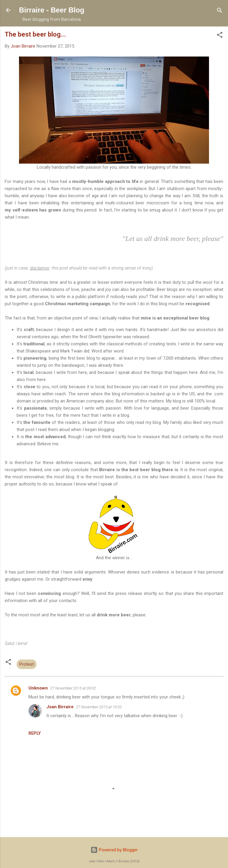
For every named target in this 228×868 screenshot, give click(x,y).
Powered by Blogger (114, 850)
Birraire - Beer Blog (52, 10)
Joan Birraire (60, 707)
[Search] (220, 11)
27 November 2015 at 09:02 (73, 688)
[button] (220, 35)
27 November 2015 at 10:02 (99, 707)
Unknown (38, 688)
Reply (35, 733)
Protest (27, 664)
